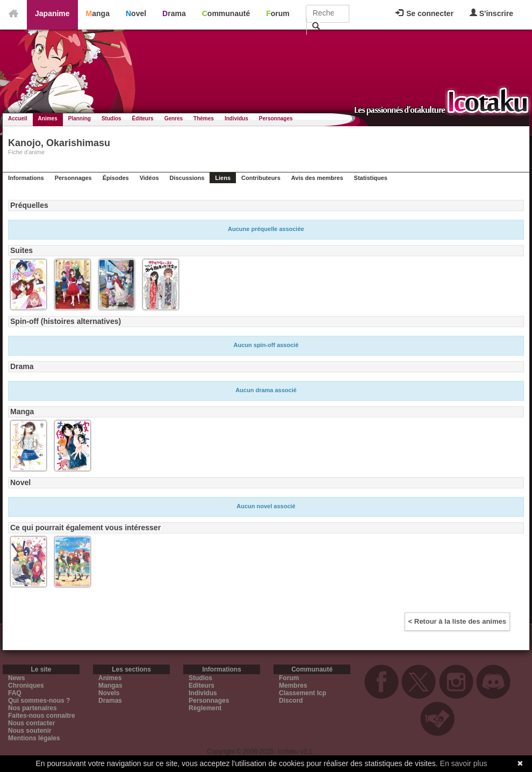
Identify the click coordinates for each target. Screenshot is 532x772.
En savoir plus (464, 763)
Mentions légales (34, 738)
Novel (136, 13)
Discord (291, 701)
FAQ (15, 693)
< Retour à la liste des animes (457, 621)
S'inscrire (491, 13)
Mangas (110, 686)
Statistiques (371, 178)
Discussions (187, 178)
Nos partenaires (33, 708)
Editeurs (202, 686)
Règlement (205, 708)
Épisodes (116, 178)
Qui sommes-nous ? (39, 701)
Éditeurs (143, 118)
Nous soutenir (30, 731)
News (16, 678)
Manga (98, 13)
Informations (26, 178)
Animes (48, 118)
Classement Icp (303, 693)
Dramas (110, 701)
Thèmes (204, 118)
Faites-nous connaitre (42, 716)
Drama (174, 13)
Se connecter (425, 13)
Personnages (276, 118)
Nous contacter (31, 723)
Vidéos (149, 178)
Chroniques (26, 686)
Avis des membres (317, 178)
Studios (112, 118)
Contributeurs (261, 178)
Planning (80, 118)
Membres (293, 686)
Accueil (18, 118)
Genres (174, 118)
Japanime (52, 13)
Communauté (226, 13)
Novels (109, 693)
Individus (236, 118)
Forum (278, 13)
